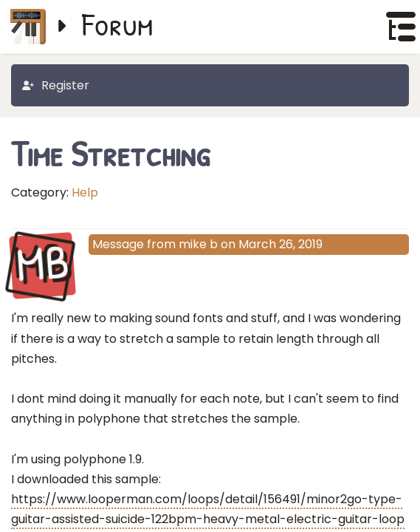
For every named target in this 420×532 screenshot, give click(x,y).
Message (118, 244)
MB (42, 265)
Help (85, 192)
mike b (198, 244)
